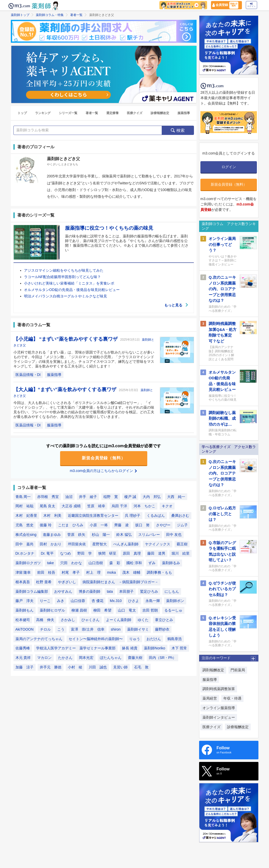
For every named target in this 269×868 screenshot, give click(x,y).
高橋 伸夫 (45, 620)
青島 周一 (23, 497)
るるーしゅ (173, 610)
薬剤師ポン (175, 601)
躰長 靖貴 (130, 648)
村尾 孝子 (71, 572)
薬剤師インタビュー (219, 717)
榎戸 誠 (130, 497)
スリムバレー (149, 535)
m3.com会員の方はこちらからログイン (104, 471)
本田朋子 (126, 591)
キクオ (167, 506)
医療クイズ (135, 113)
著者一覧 (76, 15)
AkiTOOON (25, 629)
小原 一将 (99, 525)
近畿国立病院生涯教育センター (93, 515)
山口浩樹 (96, 563)
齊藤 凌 (121, 525)
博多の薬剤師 (89, 591)
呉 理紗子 (133, 515)
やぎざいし (67, 582)
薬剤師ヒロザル (52, 610)
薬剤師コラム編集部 (32, 591)
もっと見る (176, 305)
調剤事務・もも (159, 572)
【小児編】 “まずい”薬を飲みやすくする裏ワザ (66, 339)
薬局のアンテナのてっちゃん (39, 639)
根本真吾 (23, 582)
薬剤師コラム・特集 (50, 15)
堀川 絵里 (181, 553)
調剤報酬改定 (213, 670)
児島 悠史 (25, 525)
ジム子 (182, 525)
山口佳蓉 (78, 601)
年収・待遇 (232, 698)
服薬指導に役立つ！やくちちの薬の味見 (109, 228)
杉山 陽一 (101, 535)
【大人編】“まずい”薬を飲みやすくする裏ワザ (66, 389)
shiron (116, 629)
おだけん (154, 639)
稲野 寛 (111, 497)
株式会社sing (26, 535)
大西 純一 (176, 497)
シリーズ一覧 (68, 113)
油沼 (69, 497)
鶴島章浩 (175, 639)
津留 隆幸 (23, 572)
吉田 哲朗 (150, 610)
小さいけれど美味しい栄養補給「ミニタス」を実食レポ (69, 283)
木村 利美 (52, 515)
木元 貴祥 (23, 658)
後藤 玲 (46, 525)
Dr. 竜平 (47, 553)
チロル (45, 629)
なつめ (66, 553)
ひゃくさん (91, 620)
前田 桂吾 (46, 572)
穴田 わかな (71, 563)
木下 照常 (179, 648)
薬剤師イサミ (138, 629)
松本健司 (23, 620)
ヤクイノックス (158, 544)
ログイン (251, 5)
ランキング (43, 113)
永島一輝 (153, 601)
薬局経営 (210, 698)
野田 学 (85, 553)
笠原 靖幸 (96, 506)
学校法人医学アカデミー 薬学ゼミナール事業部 (76, 648)
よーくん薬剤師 (119, 620)
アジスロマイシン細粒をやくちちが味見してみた (64, 270)
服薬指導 (184, 113)
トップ (22, 113)
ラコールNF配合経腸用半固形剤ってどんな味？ (63, 277)
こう (61, 629)
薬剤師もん (25, 610)
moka (111, 572)
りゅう (135, 639)
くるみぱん (156, 515)
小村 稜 (75, 667)
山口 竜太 (127, 610)
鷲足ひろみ (149, 591)
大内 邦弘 (152, 497)
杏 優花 (97, 601)
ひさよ (134, 601)
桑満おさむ (180, 515)
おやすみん (63, 591)
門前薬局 (238, 670)
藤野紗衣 (162, 629)
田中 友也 (174, 535)
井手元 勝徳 (51, 667)
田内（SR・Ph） (163, 658)
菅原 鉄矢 (76, 535)
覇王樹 (182, 544)
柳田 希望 (102, 610)
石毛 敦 (141, 667)
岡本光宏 (86, 658)
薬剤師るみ (171, 563)
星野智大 (100, 544)
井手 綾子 (88, 497)
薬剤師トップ (20, 15)
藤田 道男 (156, 553)
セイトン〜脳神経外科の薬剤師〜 (96, 639)
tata (110, 591)
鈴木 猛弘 (124, 535)
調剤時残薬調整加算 (219, 689)
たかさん (65, 658)
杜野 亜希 (44, 582)
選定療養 (112, 113)
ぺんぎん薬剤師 (126, 544)
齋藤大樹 (135, 658)
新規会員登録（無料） (104, 458)
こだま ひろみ (71, 525)
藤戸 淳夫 (25, 601)
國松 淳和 (134, 563)
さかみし (68, 620)
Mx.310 (116, 601)
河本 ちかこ (144, 506)
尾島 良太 (47, 506)
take (50, 563)
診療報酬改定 (160, 113)
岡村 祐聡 (25, 506)
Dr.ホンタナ (25, 553)
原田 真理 (132, 553)
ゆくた (143, 620)
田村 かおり (51, 544)
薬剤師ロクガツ (28, 563)
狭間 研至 (107, 553)
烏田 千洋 (119, 506)
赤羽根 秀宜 (48, 497)
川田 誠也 (98, 667)
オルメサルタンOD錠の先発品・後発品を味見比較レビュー (72, 290)
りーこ (45, 601)
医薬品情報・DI (28, 375)
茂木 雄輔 (131, 572)
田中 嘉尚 (25, 544)
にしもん (172, 591)
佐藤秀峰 (23, 648)
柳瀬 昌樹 (79, 610)
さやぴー (163, 525)
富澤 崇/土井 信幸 (88, 629)
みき (61, 601)
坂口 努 (142, 525)
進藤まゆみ (52, 535)
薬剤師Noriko (154, 648)
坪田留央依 (77, 544)
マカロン (44, 658)
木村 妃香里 (26, 515)
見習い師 (120, 667)
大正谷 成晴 (71, 506)
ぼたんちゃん (111, 658)
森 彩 (115, 563)
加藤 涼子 (25, 667)
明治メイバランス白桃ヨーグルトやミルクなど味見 (66, 296)
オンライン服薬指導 (219, 708)
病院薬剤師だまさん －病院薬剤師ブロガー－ (120, 582)
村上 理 (93, 572)
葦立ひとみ (164, 620)
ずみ (152, 563)
